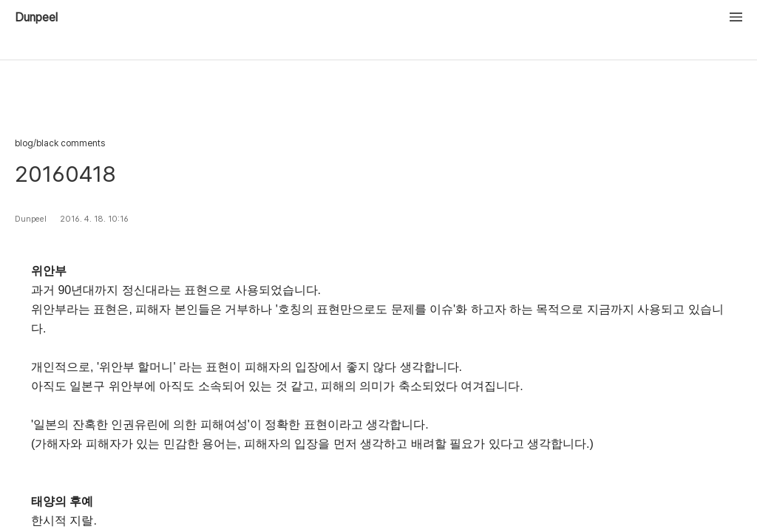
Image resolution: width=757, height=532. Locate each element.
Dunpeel (36, 18)
